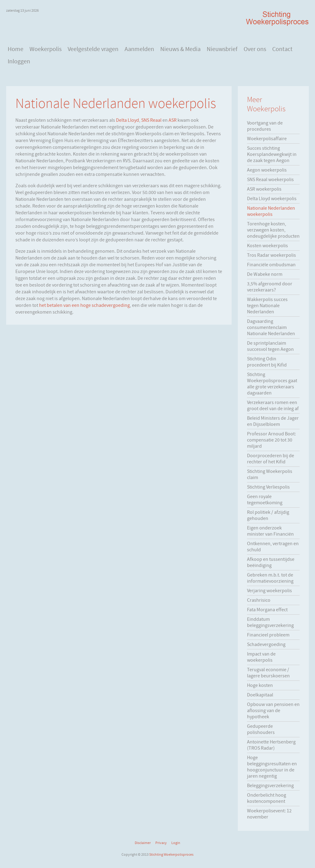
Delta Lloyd (128, 120)
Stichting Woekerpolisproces (171, 854)
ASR (173, 120)
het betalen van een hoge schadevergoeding (84, 305)
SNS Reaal (151, 120)
